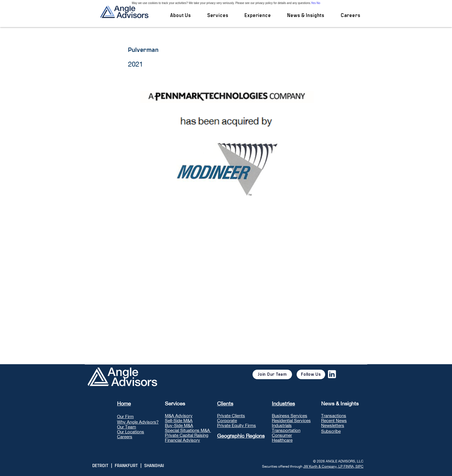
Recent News (334, 421)
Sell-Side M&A (179, 421)
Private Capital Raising (187, 435)
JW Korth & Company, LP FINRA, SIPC (333, 466)
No (318, 3)
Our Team (127, 427)
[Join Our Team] (272, 374)
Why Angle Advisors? (138, 422)
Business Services (290, 416)
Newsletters (333, 425)
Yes (313, 3)
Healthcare (282, 440)
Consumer (282, 435)
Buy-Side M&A (179, 425)
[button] (217, 16)
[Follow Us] (311, 374)
